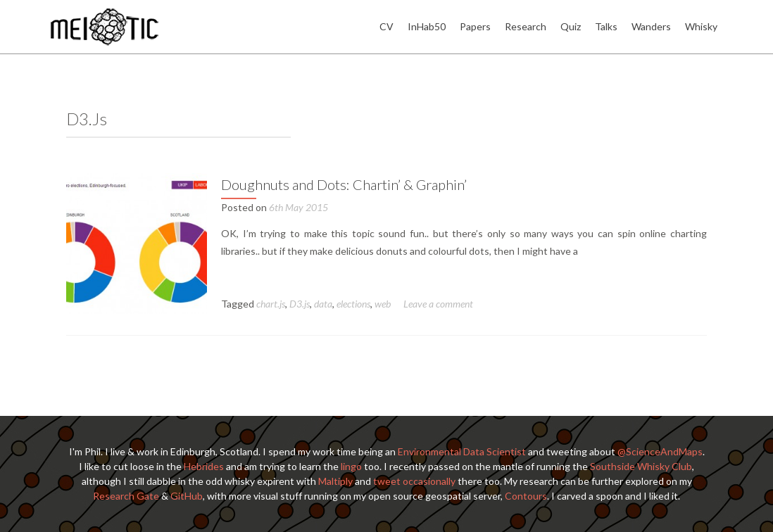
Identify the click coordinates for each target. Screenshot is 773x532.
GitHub (187, 496)
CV (386, 26)
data (323, 304)
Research (526, 26)
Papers (475, 26)
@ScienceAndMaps (660, 451)
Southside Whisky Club (641, 466)
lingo (351, 466)
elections (353, 304)
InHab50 (427, 26)
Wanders (651, 26)
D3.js (300, 304)
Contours (526, 496)
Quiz (571, 26)
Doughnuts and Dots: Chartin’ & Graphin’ (344, 184)
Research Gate (126, 496)
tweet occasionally (414, 481)
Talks (606, 26)
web (383, 304)
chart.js (271, 304)
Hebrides (204, 466)
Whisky (701, 26)
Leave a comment (438, 304)
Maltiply (335, 481)
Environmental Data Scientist (462, 451)
